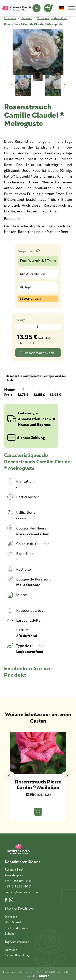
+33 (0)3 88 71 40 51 (18, 886)
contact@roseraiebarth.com (23, 892)
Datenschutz (26, 972)
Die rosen (26, 18)
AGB (39, 972)
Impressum (9, 972)
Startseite (10, 18)
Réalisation (38, 976)
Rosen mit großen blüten (52, 18)
